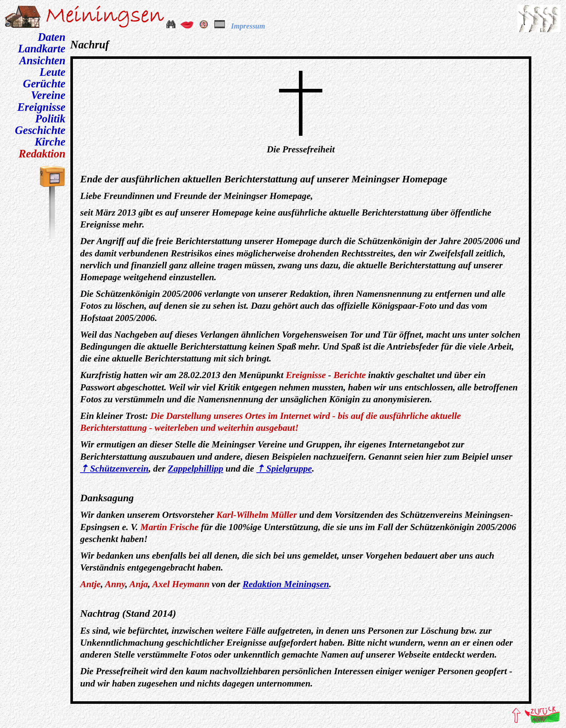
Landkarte (42, 49)
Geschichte (40, 130)
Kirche (50, 142)
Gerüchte (44, 84)
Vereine (48, 95)
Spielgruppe (289, 469)
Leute (53, 72)
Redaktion (42, 154)
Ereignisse (41, 107)
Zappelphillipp (196, 469)
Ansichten (42, 61)
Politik (51, 119)
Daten (51, 37)
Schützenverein (119, 469)
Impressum (248, 26)
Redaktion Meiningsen (286, 584)
